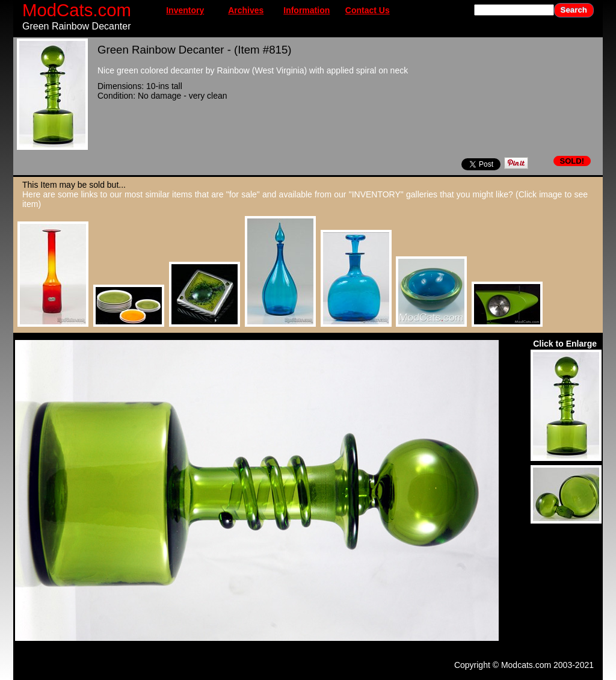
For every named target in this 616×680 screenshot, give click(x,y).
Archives (246, 10)
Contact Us (368, 10)
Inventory (185, 10)
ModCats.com (77, 10)
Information (306, 10)
